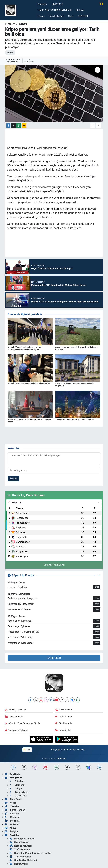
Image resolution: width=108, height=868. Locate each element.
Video (11, 803)
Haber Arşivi (63, 730)
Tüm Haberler (56, 16)
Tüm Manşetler (64, 723)
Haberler (10, 24)
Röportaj (12, 817)
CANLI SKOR (54, 658)
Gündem (42, 4)
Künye (41, 16)
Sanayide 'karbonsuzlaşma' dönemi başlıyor (75, 419)
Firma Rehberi (15, 810)
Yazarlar (12, 806)
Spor (71, 16)
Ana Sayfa (13, 774)
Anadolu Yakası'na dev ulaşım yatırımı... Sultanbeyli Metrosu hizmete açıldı (25, 348)
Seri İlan (12, 814)
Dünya (16, 788)
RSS (27, 750)
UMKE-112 (57, 4)
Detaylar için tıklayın (54, 565)
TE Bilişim (61, 759)
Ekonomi (17, 785)
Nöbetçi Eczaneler (16, 710)
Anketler (12, 824)
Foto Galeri (13, 799)
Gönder (13, 478)
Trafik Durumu (64, 717)
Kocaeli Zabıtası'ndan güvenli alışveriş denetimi (29, 383)
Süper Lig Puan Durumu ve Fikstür (23, 723)
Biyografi (12, 821)
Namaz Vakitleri (15, 717)
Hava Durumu (64, 710)
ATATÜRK (83, 16)
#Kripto (10, 52)
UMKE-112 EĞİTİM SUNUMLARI (55, 10)
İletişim (80, 10)
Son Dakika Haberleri (17, 730)
